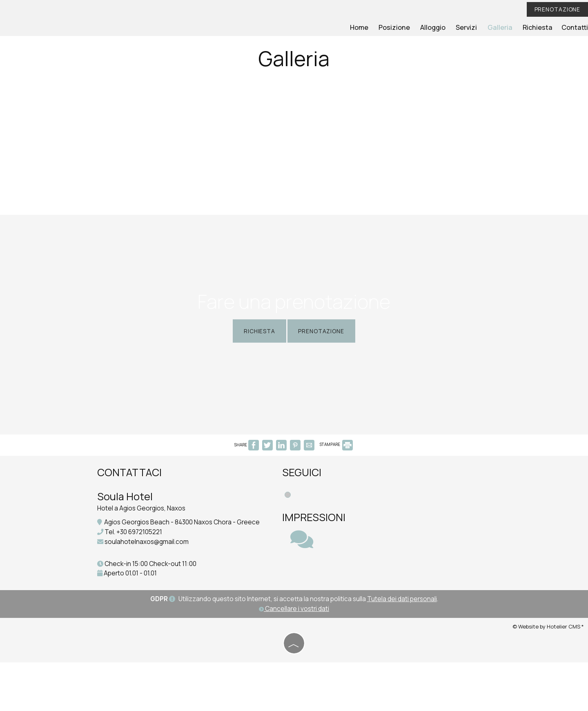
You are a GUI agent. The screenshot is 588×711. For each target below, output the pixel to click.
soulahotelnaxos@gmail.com (149, 590)
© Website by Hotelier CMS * (548, 675)
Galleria (504, 28)
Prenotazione (556, 10)
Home (369, 28)
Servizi (472, 28)
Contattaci (131, 511)
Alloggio (440, 28)
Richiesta (540, 28)
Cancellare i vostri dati (294, 658)
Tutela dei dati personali (402, 648)
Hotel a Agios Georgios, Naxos (143, 547)
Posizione (402, 28)
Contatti (575, 28)
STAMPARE (336, 483)
